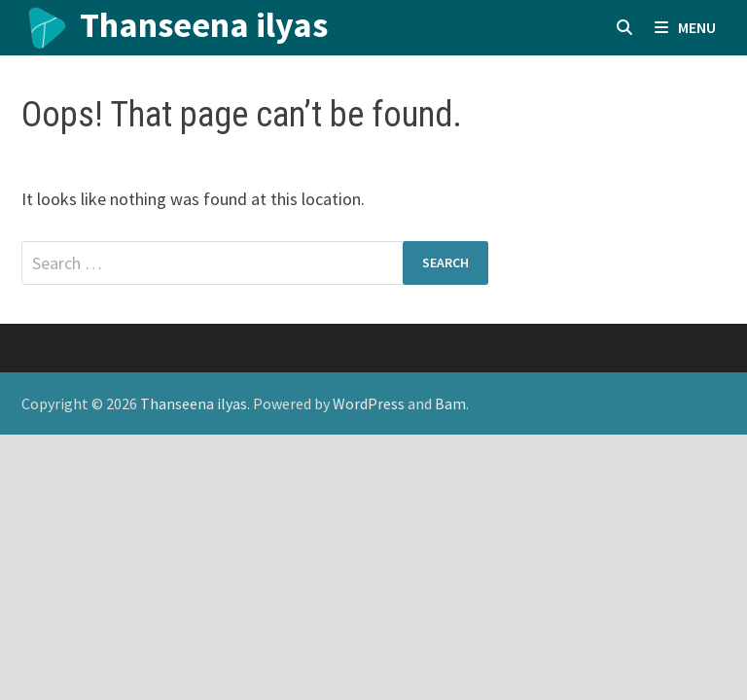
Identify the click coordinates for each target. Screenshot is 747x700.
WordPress (369, 403)
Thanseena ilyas (204, 25)
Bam (450, 403)
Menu (685, 27)
